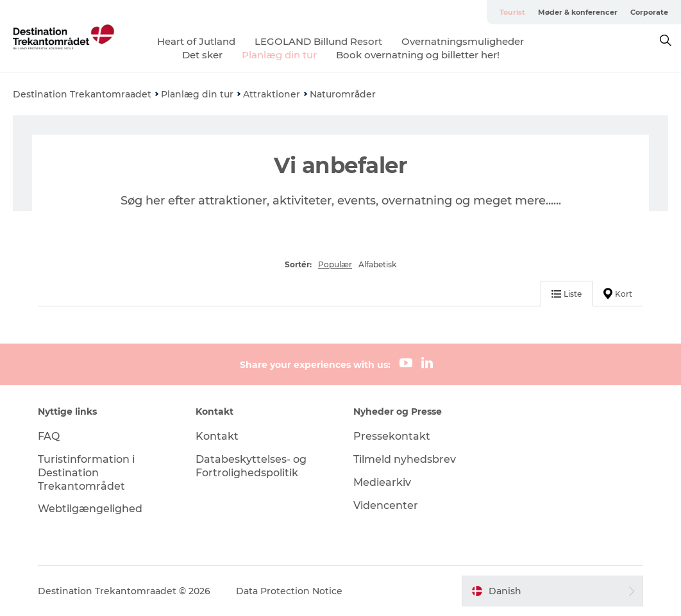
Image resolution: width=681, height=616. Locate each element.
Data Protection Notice (289, 591)
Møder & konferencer (578, 12)
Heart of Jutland (196, 41)
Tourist (512, 12)
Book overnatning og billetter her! (418, 55)
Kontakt (217, 436)
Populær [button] (335, 264)
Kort (618, 294)
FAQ (49, 436)
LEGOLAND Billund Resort (318, 41)
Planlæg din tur (279, 55)
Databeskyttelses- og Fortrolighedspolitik (251, 466)
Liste (567, 294)
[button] (552, 591)
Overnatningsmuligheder (463, 41)
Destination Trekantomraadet (82, 94)
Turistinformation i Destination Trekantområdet (86, 473)
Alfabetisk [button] (377, 264)
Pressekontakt (392, 436)
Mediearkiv (382, 482)
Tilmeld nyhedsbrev (405, 459)
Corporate (649, 12)
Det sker (202, 55)
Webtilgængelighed (90, 509)
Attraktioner (272, 94)
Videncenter (386, 505)
